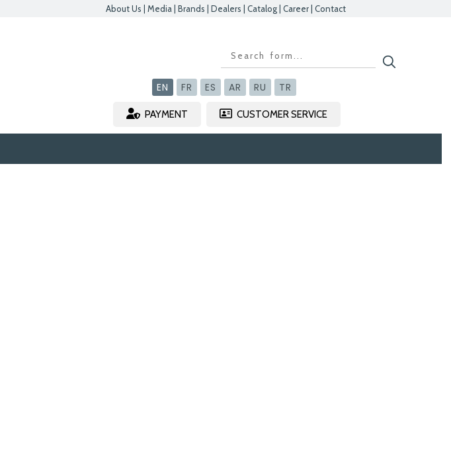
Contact (330, 9)
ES (211, 87)
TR (285, 87)
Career (296, 9)
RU (260, 87)
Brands (191, 9)
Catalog (262, 9)
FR (187, 87)
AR (235, 87)
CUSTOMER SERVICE (273, 114)
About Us (124, 9)
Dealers (226, 9)
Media (160, 9)
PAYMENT (157, 114)
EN (163, 87)
